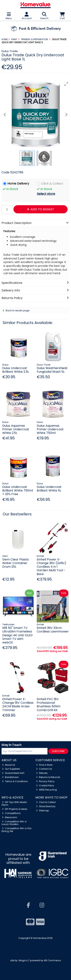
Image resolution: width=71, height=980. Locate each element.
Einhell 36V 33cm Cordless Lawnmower (53, 630)
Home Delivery (18, 184)
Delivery (42, 773)
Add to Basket (41, 209)
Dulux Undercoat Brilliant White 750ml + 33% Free (18, 490)
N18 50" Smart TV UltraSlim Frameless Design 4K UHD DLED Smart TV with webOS (17, 635)
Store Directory (46, 806)
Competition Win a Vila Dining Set (17, 830)
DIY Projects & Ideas (15, 809)
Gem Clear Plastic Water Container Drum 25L (16, 563)
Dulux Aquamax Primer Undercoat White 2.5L (16, 429)
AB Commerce (52, 960)
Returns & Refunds (48, 777)
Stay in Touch (11, 745)
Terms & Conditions (15, 781)
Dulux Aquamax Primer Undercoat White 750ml (50, 429)
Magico (23, 960)
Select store (46, 194)
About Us (9, 765)
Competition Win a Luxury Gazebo (14, 823)
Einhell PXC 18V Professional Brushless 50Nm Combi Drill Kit (49, 705)
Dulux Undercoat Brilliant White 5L (49, 489)
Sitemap (43, 811)
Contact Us (44, 769)
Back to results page (18, 310)
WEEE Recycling (46, 790)
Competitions (11, 813)
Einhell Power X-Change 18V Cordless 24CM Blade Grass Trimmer (18, 705)
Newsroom (10, 817)
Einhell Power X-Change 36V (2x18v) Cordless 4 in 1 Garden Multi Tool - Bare (51, 567)
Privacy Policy (45, 781)
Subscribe (58, 751)
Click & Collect (52, 184)
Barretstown (10, 777)
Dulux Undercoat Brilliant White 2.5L (16, 370)
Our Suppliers (11, 769)
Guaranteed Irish (13, 773)
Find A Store (44, 765)
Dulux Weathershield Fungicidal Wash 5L (52, 370)
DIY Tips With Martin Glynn (14, 803)
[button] (66, 84)
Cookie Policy (45, 785)
